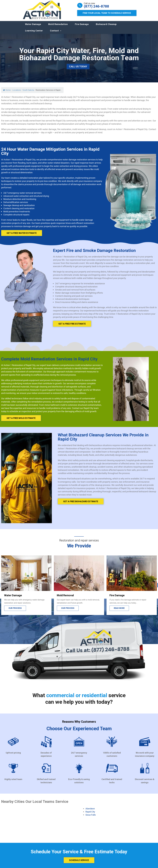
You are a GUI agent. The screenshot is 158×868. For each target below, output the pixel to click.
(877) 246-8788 (96, 6)
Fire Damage (82, 27)
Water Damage (33, 27)
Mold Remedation (58, 27)
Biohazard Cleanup (106, 27)
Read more (119, 611)
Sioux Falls (91, 817)
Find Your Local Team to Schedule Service (107, 13)
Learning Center (34, 33)
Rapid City (90, 814)
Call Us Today (78, 69)
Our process (15, 611)
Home (7, 92)
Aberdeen (90, 811)
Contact (54, 33)
